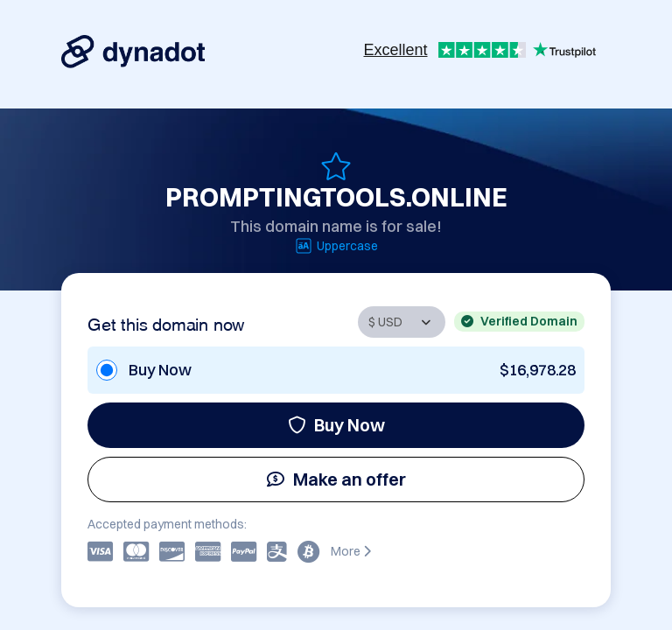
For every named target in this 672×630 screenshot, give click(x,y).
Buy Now (336, 425)
